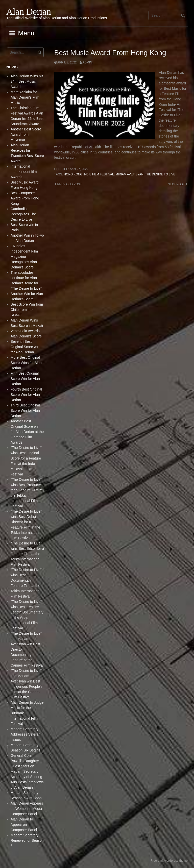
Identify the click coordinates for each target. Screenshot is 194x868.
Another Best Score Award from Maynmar (26, 134)
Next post (176, 184)
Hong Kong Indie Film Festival (89, 174)
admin (87, 62)
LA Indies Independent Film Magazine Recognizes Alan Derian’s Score (24, 257)
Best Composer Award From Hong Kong (25, 198)
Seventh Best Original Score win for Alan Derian (25, 347)
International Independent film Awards (24, 172)
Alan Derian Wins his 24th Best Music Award (27, 81)
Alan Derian (29, 12)
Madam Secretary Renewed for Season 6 (27, 840)
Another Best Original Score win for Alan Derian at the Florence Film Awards (27, 432)
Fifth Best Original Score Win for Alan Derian (25, 379)
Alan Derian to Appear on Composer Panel (24, 825)
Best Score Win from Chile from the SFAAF (27, 310)
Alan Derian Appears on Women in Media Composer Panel (27, 809)
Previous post (70, 184)
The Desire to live (160, 174)
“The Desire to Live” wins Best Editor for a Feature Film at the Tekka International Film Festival (27, 554)
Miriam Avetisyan (129, 174)
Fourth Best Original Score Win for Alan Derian (26, 395)
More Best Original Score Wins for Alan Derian (26, 363)
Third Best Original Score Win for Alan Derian (25, 410)
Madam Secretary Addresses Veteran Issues (26, 734)
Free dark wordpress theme (169, 861)
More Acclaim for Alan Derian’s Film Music (25, 97)
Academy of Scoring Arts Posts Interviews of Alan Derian (27, 782)
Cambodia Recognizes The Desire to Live (23, 214)
